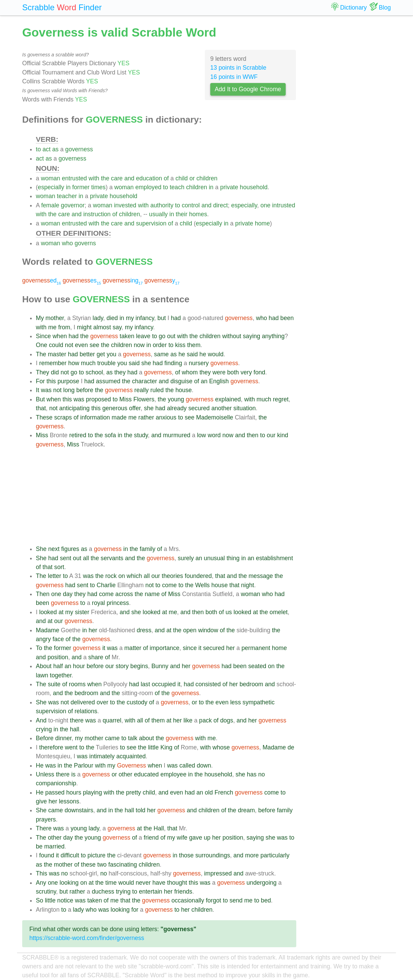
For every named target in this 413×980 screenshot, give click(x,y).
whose (221, 747)
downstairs (79, 810)
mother (55, 318)
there (77, 720)
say (117, 327)
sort (59, 567)
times (98, 187)
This (41, 873)
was (46, 390)
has (252, 774)
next (54, 549)
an (204, 381)
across (124, 594)
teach (177, 187)
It (38, 390)
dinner (63, 738)
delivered (83, 702)
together (61, 675)
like (188, 720)
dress (144, 630)
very (246, 372)
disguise (181, 381)
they (120, 372)
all (86, 558)
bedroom (251, 684)
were (219, 372)
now (139, 345)
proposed (98, 399)
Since (43, 336)
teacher (67, 196)
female (50, 205)
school (94, 372)
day (68, 594)
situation (245, 408)
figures (70, 549)
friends (183, 892)
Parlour (84, 765)
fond (259, 372)
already (177, 408)
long (69, 390)
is (74, 774)
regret (281, 399)
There (44, 828)
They (42, 372)
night (247, 585)
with (94, 178)
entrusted (74, 178)
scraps (63, 417)
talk (133, 738)
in (68, 187)
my (130, 318)
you (111, 354)
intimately (102, 756)
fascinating (123, 865)
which (134, 576)
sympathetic (259, 702)
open (190, 630)
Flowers (144, 399)
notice (65, 900)
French (224, 792)
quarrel (112, 720)
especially (51, 187)
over (102, 702)
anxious (166, 417)
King (166, 747)
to (38, 149)
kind (283, 435)
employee (173, 774)
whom (190, 372)
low (201, 435)
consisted (208, 684)
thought (177, 883)
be (39, 846)
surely (186, 558)
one (265, 205)
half (58, 666)
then (253, 435)
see (95, 345)
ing (123, 280)
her (93, 630)
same (161, 354)
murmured (176, 435)
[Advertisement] (166, 497)
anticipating (75, 408)
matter (133, 648)
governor (73, 205)
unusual (214, 558)
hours (74, 792)
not (69, 345)
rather (146, 417)
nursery (199, 363)
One (41, 345)
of (166, 178)
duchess (103, 892)
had (176, 318)
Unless (45, 774)
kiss (180, 345)
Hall (159, 828)
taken (127, 336)
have (159, 883)
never (143, 883)
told (141, 810)
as (55, 149)
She (41, 549)
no (262, 774)
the (105, 178)
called (187, 765)
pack (205, 720)
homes (198, 214)
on (122, 576)
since (190, 648)
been (287, 318)
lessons (69, 801)
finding (173, 363)
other (126, 774)
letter (54, 576)
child (182, 178)
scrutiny (46, 892)
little (153, 747)
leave (143, 336)
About (44, 666)
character (145, 381)
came (112, 738)
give (41, 801)
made (119, 417)
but (161, 318)
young (176, 399)
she (146, 363)
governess (79, 149)
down (204, 765)
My (40, 318)
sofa (110, 435)
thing (233, 558)
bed (266, 900)
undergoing (261, 883)
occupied (163, 684)
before (85, 390)
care (117, 178)
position (58, 657)
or (192, 178)
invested (125, 205)
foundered (198, 576)
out (171, 336)
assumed (108, 381)
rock (111, 576)
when (60, 336)
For (40, 381)
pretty (133, 792)
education (149, 178)
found (47, 855)
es (82, 280)
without (232, 336)
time (111, 883)
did (55, 372)
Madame (47, 630)
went (71, 747)
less (235, 702)
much (88, 363)
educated (146, 774)
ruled (157, 390)
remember (53, 363)
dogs (227, 720)
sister (82, 612)
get (101, 354)
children (207, 178)
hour (79, 666)
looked (48, 612)
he (182, 354)
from (64, 327)
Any (41, 883)
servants (112, 558)
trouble (106, 363)
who (67, 243)
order (160, 345)
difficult (70, 855)
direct (220, 205)
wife (182, 838)
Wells (203, 585)
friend (151, 838)
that (41, 408)
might (84, 327)
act (47, 149)
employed (148, 187)
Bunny (160, 666)
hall (75, 729)
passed (55, 792)
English (219, 381)
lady (98, 318)
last (145, 684)
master (57, 354)
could (56, 345)
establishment (275, 558)
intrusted (283, 205)
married (54, 846)
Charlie (106, 585)
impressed (218, 873)
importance (165, 648)
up (207, 838)
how (74, 363)
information (95, 417)
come (169, 585)
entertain (151, 892)
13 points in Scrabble (238, 68)
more (252, 855)
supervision (151, 223)
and (129, 178)
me (52, 327)
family (147, 549)
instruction (97, 214)
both (233, 372)
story (122, 666)
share (96, 657)
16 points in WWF (234, 77)
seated (257, 666)
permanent (256, 648)
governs (85, 243)
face (58, 639)
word (214, 435)
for (135, 910)
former (81, 187)
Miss (126, 399)
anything (273, 336)
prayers (46, 819)
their (182, 214)
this (51, 381)
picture (96, 855)
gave (196, 838)
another (222, 408)
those (186, 855)
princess (118, 603)
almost (102, 327)
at (61, 612)
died (112, 318)
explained (228, 399)
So (40, 900)
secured (199, 408)
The (41, 354)
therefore (51, 747)
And (41, 720)
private (229, 187)
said (192, 354)
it (104, 648)
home (262, 223)
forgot (213, 900)
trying (123, 892)
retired (78, 435)
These (44, 417)
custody (137, 702)
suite (54, 684)
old (209, 792)
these (88, 865)
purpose (69, 381)
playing (92, 792)
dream (246, 810)
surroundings (213, 855)
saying (252, 336)
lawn (42, 675)
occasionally (188, 900)
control (191, 205)
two (102, 865)
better (87, 354)
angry (43, 639)
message (261, 576)
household (254, 187)
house (184, 390)
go (162, 336)
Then (43, 594)
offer (135, 408)
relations (86, 711)
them (194, 345)
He (40, 765)
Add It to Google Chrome (248, 89)
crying (44, 729)
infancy (145, 318)
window (208, 630)
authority (162, 205)
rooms (77, 684)
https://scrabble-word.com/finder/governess (87, 938)
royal (98, 603)
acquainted (131, 756)
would (216, 354)
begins (139, 666)
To (39, 648)
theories (173, 576)
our (271, 435)
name (152, 594)
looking (69, 883)
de (291, 747)
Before (45, 738)
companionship (56, 783)
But (40, 399)
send (236, 900)
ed (42, 280)
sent (65, 558)
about (146, 738)
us (229, 612)
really (142, 390)
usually (159, 214)
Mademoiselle (215, 417)
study (141, 435)
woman (51, 178)
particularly (275, 855)
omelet (279, 612)
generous (115, 408)
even (81, 345)
